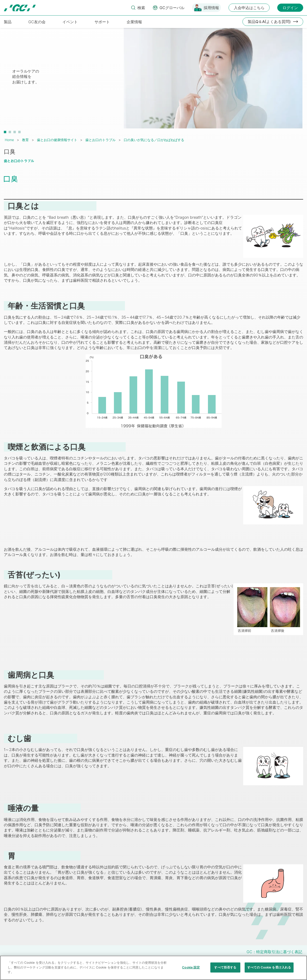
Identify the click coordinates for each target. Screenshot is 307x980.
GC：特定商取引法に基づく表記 (274, 952)
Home (9, 140)
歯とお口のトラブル (100, 140)
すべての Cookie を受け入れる (269, 969)
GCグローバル (172, 8)
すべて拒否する (225, 969)
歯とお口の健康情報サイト (57, 140)
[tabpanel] (153, 81)
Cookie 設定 (191, 969)
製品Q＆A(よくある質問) (269, 22)
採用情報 (211, 8)
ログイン (290, 8)
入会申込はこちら (249, 8)
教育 (25, 140)
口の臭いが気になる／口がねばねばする (154, 140)
